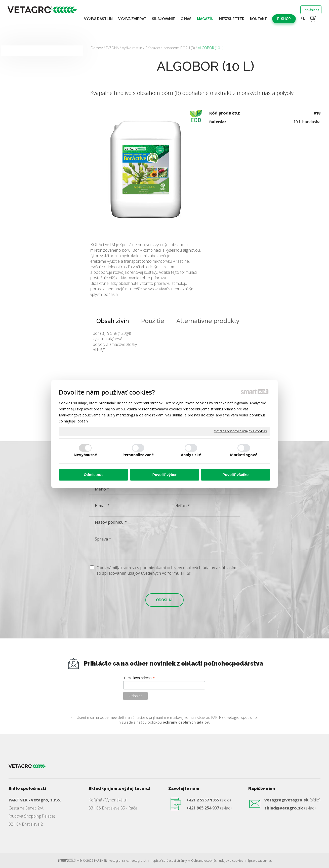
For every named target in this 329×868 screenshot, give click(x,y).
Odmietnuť (93, 475)
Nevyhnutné (85, 455)
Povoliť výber (164, 475)
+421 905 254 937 (203, 808)
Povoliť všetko (236, 475)
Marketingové (244, 455)
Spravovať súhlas (260, 861)
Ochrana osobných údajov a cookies (240, 431)
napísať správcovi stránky (169, 861)
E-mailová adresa (139, 678)
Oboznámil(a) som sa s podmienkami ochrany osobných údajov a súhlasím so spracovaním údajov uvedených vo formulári (166, 570)
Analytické (191, 455)
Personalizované (138, 455)
